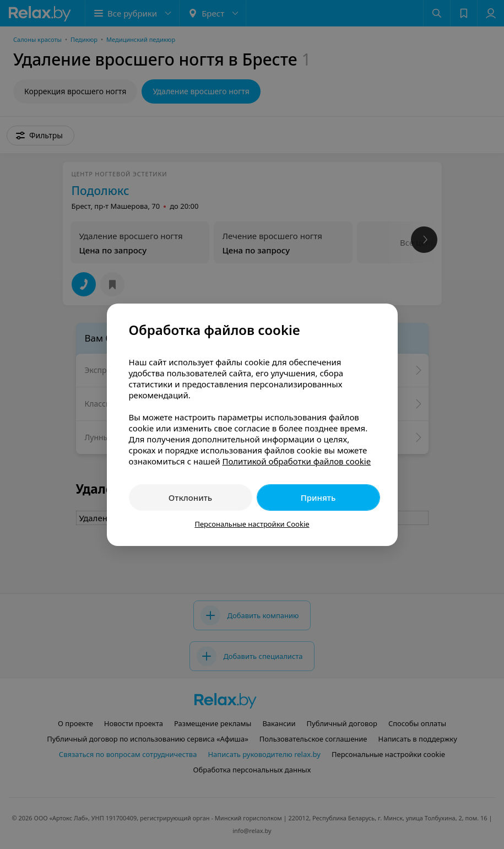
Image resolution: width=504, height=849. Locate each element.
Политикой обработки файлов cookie (296, 461)
